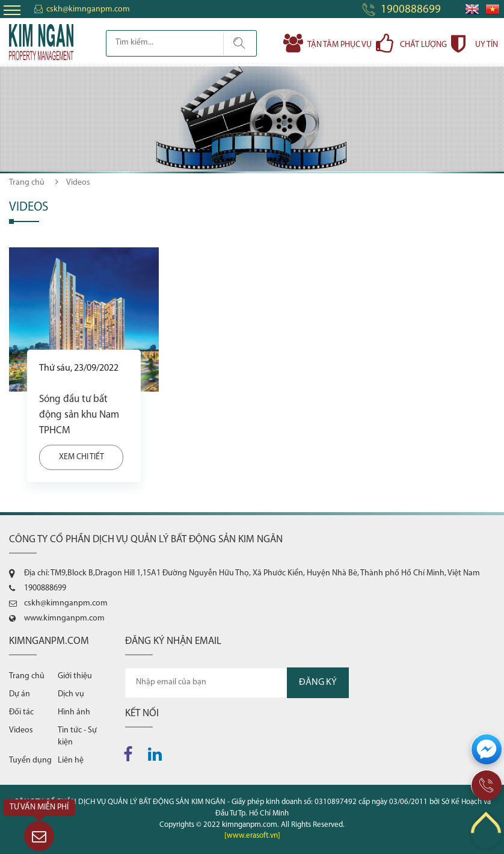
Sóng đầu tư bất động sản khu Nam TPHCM (79, 415)
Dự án (20, 694)
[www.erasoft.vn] (252, 836)
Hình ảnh (74, 712)
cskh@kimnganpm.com (88, 9)
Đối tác (21, 712)
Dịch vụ (71, 694)
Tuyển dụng (30, 760)
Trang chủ (27, 183)
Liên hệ (71, 760)
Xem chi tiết (81, 457)
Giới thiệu (75, 676)
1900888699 (411, 10)
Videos (21, 730)
